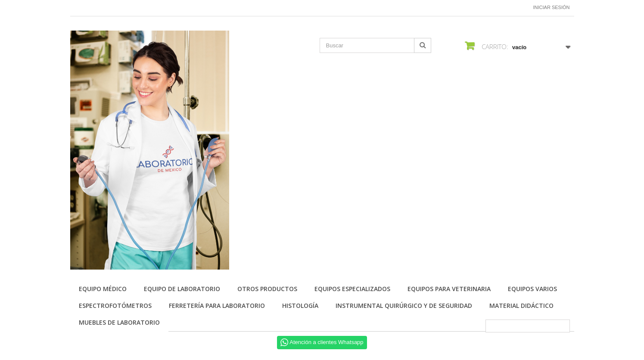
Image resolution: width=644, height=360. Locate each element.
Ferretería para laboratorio (217, 306)
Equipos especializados (352, 289)
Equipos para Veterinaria (449, 289)
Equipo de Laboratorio (182, 289)
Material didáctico (521, 306)
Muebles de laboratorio (119, 322)
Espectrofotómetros (115, 306)
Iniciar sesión (552, 7)
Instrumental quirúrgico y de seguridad (404, 306)
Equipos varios (532, 289)
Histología (300, 306)
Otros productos (267, 289)
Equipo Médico (103, 289)
